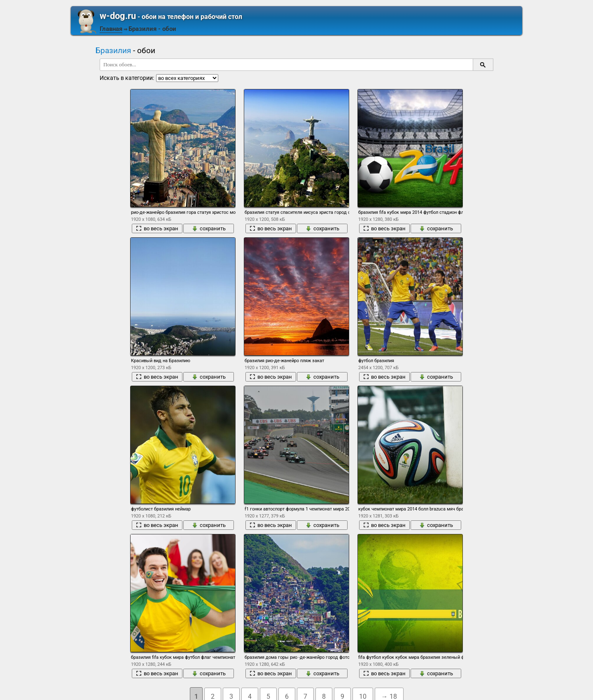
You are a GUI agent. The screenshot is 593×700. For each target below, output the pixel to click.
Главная (111, 29)
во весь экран (157, 228)
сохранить (209, 228)
